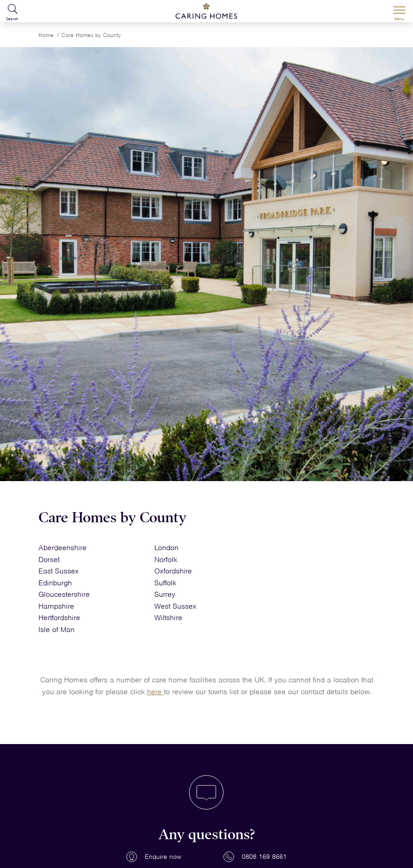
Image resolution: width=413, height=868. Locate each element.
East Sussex (59, 571)
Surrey (165, 594)
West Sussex (175, 606)
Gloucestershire (64, 594)
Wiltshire (168, 618)
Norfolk (166, 560)
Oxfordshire (173, 571)
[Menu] (399, 11)
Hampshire (56, 606)
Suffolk (165, 583)
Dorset (49, 560)
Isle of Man (57, 630)
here (155, 692)
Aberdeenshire (62, 548)
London (166, 548)
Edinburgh (55, 583)
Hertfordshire (59, 618)
